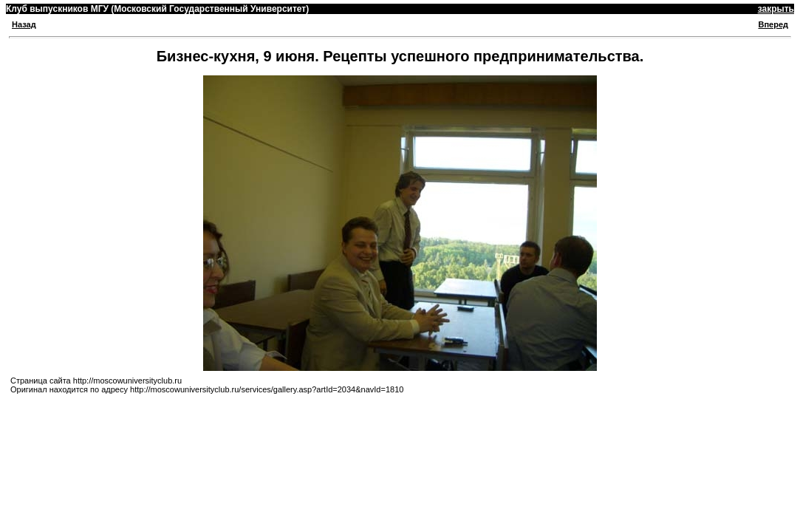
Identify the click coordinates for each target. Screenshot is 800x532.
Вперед (773, 24)
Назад (24, 24)
